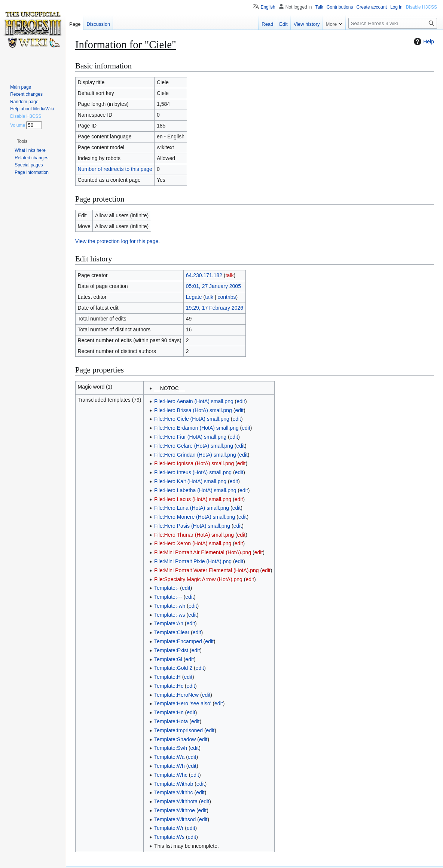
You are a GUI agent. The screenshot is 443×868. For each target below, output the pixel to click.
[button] (22, 141)
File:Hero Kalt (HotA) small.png (190, 481)
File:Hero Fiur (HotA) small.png (190, 437)
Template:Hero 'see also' (183, 703)
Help (423, 42)
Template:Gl (168, 659)
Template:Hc (169, 686)
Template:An (169, 623)
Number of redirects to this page (115, 169)
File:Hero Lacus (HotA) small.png (193, 499)
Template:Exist (171, 650)
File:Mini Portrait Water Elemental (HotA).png (207, 570)
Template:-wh (170, 606)
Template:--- (168, 597)
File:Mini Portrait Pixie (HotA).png (193, 561)
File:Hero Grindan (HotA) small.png (195, 455)
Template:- (166, 588)
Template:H (167, 677)
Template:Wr (169, 828)
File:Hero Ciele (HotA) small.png (192, 419)
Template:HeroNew (176, 695)
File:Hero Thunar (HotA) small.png (194, 535)
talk (230, 275)
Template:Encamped (178, 641)
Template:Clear (172, 632)
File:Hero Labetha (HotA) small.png (195, 490)
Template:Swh (171, 748)
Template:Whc (171, 775)
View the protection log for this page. (117, 241)
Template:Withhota (176, 801)
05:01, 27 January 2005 (213, 286)
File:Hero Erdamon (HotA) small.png (196, 428)
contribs (227, 297)
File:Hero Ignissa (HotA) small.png (194, 463)
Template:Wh (169, 766)
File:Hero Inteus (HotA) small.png (193, 472)
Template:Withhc (173, 792)
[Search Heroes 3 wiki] (393, 23)
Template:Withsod (175, 819)
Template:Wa (169, 757)
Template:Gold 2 (173, 668)
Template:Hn (169, 712)
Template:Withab (174, 784)
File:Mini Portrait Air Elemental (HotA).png (203, 552)
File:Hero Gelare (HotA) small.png (194, 446)
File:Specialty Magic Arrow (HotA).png (198, 579)
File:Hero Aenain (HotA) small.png (194, 401)
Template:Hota (171, 721)
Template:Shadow (175, 739)
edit (241, 401)
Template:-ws (169, 615)
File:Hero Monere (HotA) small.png (195, 517)
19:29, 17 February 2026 (215, 308)
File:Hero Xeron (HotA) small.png (193, 543)
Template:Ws (169, 837)
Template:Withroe (175, 810)
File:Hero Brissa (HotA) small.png (193, 410)
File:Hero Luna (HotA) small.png (192, 508)
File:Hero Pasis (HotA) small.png (192, 526)
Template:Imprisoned (178, 730)
